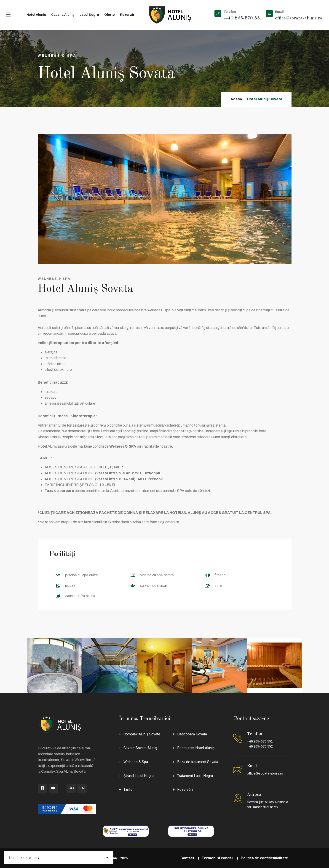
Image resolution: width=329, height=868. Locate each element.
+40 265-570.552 (260, 746)
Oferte (110, 15)
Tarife (128, 789)
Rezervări (128, 15)
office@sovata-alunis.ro (265, 773)
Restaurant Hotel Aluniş (196, 748)
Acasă (236, 99)
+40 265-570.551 (260, 741)
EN (82, 788)
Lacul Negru (89, 15)
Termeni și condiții (217, 858)
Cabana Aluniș (63, 15)
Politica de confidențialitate (264, 858)
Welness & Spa (136, 762)
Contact (187, 858)
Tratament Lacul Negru (195, 776)
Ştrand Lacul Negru (139, 776)
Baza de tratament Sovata (198, 762)
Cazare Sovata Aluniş (140, 748)
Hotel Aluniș (36, 15)
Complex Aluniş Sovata (142, 734)
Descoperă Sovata (192, 734)
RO (71, 788)
